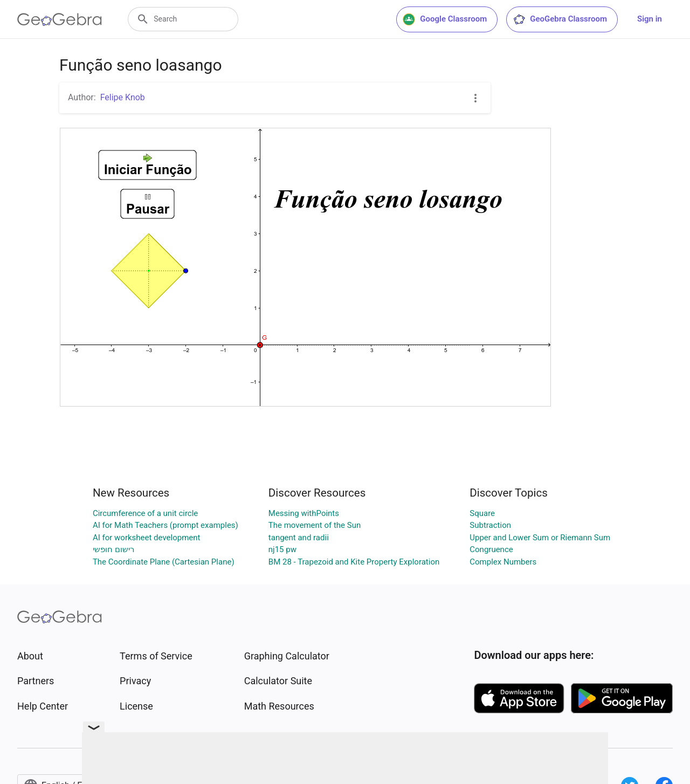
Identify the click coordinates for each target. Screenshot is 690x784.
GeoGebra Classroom (560, 19)
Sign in (650, 19)
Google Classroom (445, 19)
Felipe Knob (123, 97)
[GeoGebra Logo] (60, 19)
